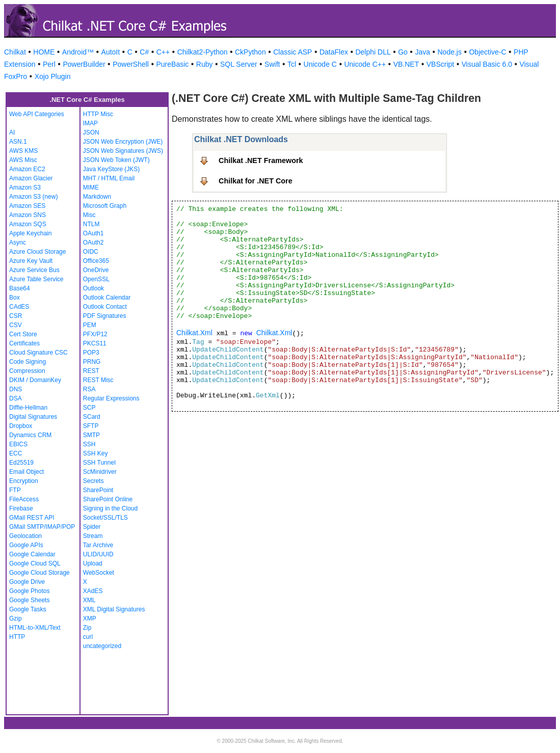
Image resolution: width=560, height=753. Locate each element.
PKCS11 (95, 343)
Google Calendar (32, 554)
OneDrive (96, 270)
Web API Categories (37, 114)
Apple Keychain (30, 233)
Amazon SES (27, 206)
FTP (15, 490)
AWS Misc (23, 160)
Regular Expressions (111, 398)
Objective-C (487, 52)
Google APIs (26, 545)
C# (144, 52)
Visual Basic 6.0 (487, 64)
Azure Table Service (36, 279)
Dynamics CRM (30, 435)
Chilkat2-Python (203, 52)
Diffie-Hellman (28, 408)
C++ (163, 52)
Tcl (292, 64)
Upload (93, 563)
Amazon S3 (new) (33, 197)
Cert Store (23, 334)
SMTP (91, 435)
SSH (89, 444)
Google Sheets (29, 600)
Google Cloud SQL (35, 563)
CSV (16, 325)
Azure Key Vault (31, 261)
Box (15, 298)
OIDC (91, 252)
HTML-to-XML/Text (35, 628)
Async (18, 243)
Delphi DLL (373, 52)
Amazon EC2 (27, 169)
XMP (90, 618)
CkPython (250, 52)
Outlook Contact (105, 307)
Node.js (450, 52)
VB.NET (406, 64)
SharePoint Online (108, 499)
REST (91, 371)
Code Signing (28, 362)
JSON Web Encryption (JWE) (123, 142)
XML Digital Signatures (114, 609)
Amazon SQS (28, 224)
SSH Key (96, 453)
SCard (92, 417)
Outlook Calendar (107, 298)
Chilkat (15, 52)
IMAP (90, 123)
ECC (16, 453)
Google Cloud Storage (39, 573)
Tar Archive (98, 545)
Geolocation (25, 536)
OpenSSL (96, 279)
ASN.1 (18, 142)
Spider (92, 527)
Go (403, 52)
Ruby (205, 64)
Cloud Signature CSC (38, 353)
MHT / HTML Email (109, 178)
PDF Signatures (105, 316)
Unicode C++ (365, 64)
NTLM (91, 224)
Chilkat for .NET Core (256, 181)
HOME (44, 52)
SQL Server (239, 64)
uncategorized (102, 646)
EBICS (18, 444)
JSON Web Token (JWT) (116, 160)
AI (12, 132)
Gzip (16, 618)
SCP (89, 408)
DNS (16, 389)
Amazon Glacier (31, 178)
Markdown (97, 197)
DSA (16, 398)
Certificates (24, 343)
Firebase (21, 508)
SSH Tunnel (99, 463)
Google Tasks (28, 609)
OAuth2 (94, 243)
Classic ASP (292, 52)
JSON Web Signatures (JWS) (123, 151)
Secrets (94, 481)
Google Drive (27, 582)
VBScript (440, 64)
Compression (27, 371)
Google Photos (29, 591)
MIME (91, 187)
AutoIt (111, 52)
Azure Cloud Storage (37, 252)
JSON (91, 132)
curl (88, 637)
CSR (16, 316)
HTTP (17, 637)
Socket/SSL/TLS (105, 518)
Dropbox (21, 426)
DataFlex (334, 52)
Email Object (26, 472)
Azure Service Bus (34, 270)
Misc (89, 215)
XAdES (93, 591)
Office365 (96, 261)
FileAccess (24, 499)
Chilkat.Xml (194, 333)
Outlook (94, 288)
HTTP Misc (98, 114)
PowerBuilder (84, 64)
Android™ (78, 52)
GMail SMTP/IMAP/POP (42, 527)
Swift (272, 64)
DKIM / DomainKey (35, 380)
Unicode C (320, 64)
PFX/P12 (95, 334)
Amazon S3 (25, 187)
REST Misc (98, 380)
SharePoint (98, 490)
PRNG (92, 362)
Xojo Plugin (53, 76)
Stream (93, 536)
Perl (49, 64)
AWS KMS (23, 151)
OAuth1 (94, 233)
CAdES (19, 307)
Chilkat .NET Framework (261, 160)
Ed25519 (21, 463)
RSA (89, 389)
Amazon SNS (28, 215)
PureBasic (172, 64)
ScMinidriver (100, 472)
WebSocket (99, 573)
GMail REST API (32, 518)
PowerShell (131, 64)
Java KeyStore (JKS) (111, 169)
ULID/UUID (98, 554)
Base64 (20, 288)
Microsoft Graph (105, 206)
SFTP (91, 426)
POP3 (91, 353)
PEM (90, 325)
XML (89, 600)
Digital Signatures (33, 417)
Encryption (24, 481)
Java (422, 52)
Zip (87, 628)
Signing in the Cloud (110, 508)
